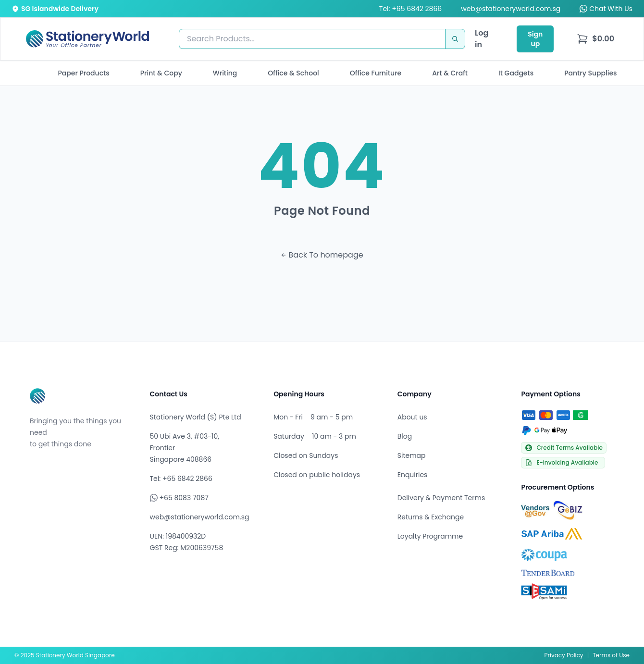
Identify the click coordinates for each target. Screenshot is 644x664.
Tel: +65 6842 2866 (410, 9)
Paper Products (83, 73)
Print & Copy (161, 73)
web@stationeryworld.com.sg (511, 9)
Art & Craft (450, 73)
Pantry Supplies (590, 73)
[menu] (595, 39)
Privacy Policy (564, 655)
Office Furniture (376, 73)
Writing (225, 73)
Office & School (293, 73)
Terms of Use (611, 655)
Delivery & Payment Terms (441, 498)
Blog (405, 436)
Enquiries (413, 475)
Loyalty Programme (430, 536)
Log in (482, 39)
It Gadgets (516, 73)
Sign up (535, 39)
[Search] (455, 39)
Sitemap (412, 455)
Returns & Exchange (431, 517)
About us (412, 417)
